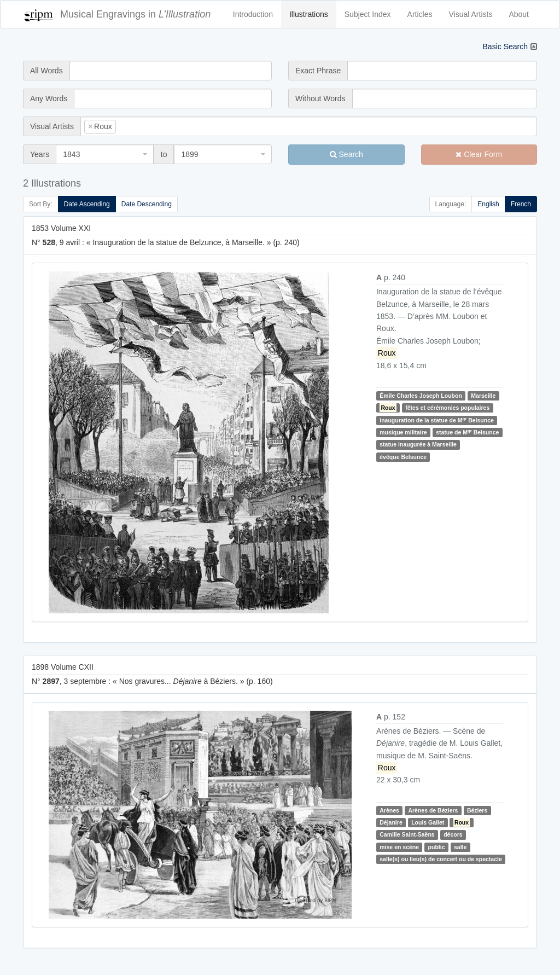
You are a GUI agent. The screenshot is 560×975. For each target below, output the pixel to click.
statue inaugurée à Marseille (418, 444)
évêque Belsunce (403, 457)
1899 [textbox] (189, 154)
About (519, 14)
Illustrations (309, 14)
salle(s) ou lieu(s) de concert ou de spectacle (441, 859)
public (437, 847)
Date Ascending (87, 204)
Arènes (389, 810)
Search (346, 154)
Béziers (477, 810)
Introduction (253, 14)
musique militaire (403, 432)
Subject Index (368, 14)
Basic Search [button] (505, 47)
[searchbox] (135, 126)
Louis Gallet (428, 822)
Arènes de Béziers (433, 810)
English (488, 204)
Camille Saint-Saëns (407, 834)
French (521, 204)
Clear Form (479, 154)
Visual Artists (471, 14)
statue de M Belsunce (467, 432)
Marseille (483, 396)
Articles (420, 14)
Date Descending (147, 204)
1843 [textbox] (71, 154)
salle (460, 847)
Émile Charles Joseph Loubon (421, 396)
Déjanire (391, 822)
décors (453, 834)
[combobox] (309, 126)
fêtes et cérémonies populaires (447, 408)
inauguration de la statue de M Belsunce (437, 420)
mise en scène (399, 847)
